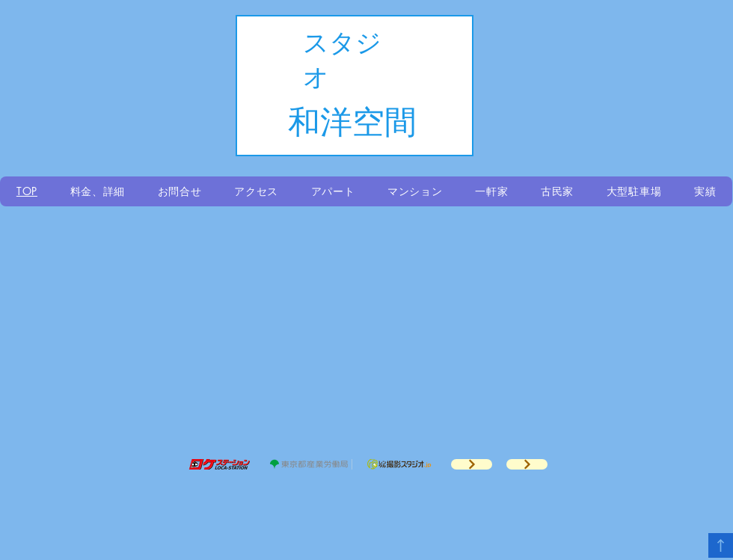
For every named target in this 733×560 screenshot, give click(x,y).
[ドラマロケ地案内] (472, 464)
